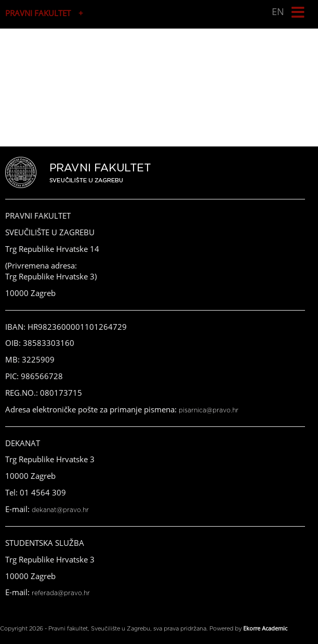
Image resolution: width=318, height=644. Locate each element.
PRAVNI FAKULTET (38, 13)
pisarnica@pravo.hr (209, 410)
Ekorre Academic (265, 628)
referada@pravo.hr (61, 593)
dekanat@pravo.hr (60, 510)
